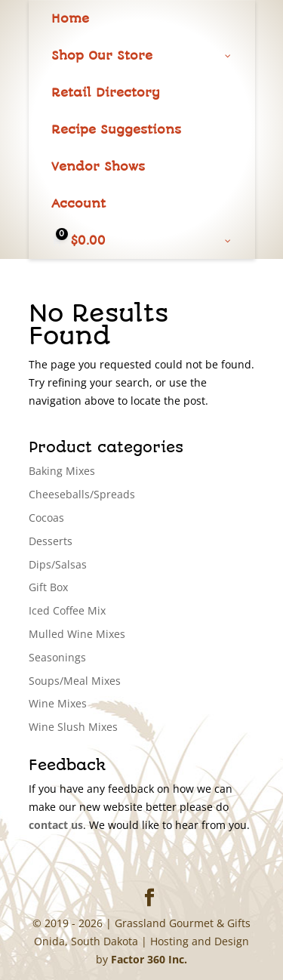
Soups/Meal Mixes (75, 681)
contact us (56, 825)
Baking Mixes (62, 471)
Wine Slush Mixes (73, 727)
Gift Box (48, 587)
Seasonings (57, 657)
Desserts (51, 541)
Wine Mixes (58, 703)
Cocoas (46, 518)
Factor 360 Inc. (149, 959)
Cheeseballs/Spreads (82, 494)
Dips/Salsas (58, 564)
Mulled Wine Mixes (77, 634)
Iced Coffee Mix (67, 610)
